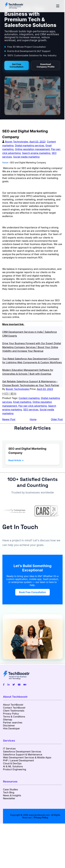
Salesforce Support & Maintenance (23, 754)
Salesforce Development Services (22, 752)
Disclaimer (9, 725)
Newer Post (9, 419)
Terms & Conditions (14, 717)
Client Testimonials (14, 711)
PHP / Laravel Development (18, 760)
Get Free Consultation (17, 65)
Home (33, 419)
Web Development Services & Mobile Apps (27, 757)
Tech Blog (9, 792)
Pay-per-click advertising (33, 406)
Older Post (57, 419)
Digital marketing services (30, 145)
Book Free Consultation (32, 592)
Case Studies (10, 789)
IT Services (9, 749)
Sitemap (8, 720)
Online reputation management (32, 149)
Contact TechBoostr (14, 708)
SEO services (31, 410)
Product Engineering (15, 769)
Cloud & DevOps (12, 763)
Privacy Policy (11, 714)
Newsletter (9, 798)
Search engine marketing (36, 153)
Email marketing (22, 402)
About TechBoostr (13, 705)
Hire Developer (11, 728)
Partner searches (13, 723)
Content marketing (29, 398)
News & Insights (12, 795)
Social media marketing (26, 157)
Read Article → (16, 460)
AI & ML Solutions (13, 766)
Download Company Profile (46, 65)
